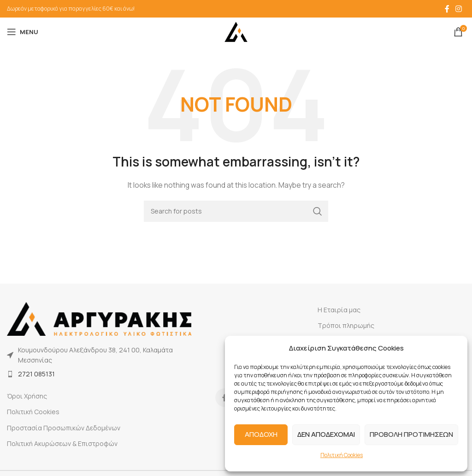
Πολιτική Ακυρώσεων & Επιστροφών (62, 443)
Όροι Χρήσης (27, 396)
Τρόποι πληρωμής (346, 325)
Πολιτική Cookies (342, 455)
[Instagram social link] (459, 9)
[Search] (236, 211)
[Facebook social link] (447, 9)
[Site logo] (236, 31)
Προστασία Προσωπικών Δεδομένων (64, 428)
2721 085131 (36, 374)
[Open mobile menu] (23, 32)
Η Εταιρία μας (339, 310)
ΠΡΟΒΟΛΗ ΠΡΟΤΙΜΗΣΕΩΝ (411, 434)
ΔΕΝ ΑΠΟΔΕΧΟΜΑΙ (326, 434)
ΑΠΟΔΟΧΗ (261, 434)
